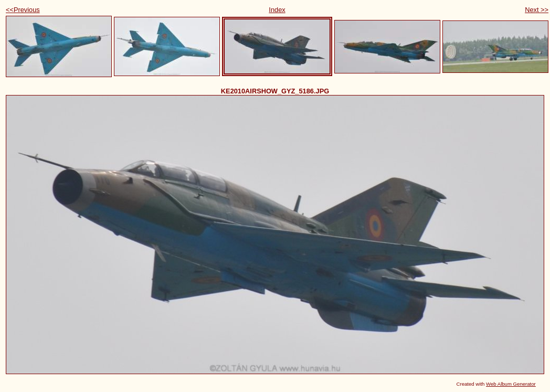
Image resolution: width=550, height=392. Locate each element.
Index (277, 10)
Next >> (537, 10)
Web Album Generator (511, 384)
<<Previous (23, 10)
